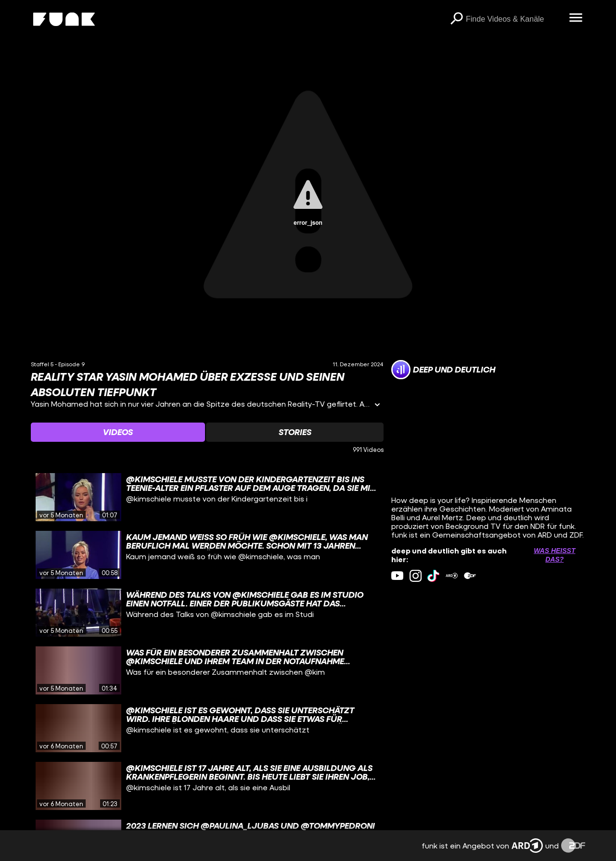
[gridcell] (207, 497)
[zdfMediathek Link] (470, 576)
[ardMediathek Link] (452, 576)
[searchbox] (514, 19)
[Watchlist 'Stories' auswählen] (295, 432)
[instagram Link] (416, 576)
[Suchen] (456, 19)
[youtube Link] (397, 576)
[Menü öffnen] (576, 18)
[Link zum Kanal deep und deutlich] (443, 370)
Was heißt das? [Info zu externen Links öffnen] (554, 555)
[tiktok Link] (433, 576)
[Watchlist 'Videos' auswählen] (118, 432)
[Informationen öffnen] (377, 405)
